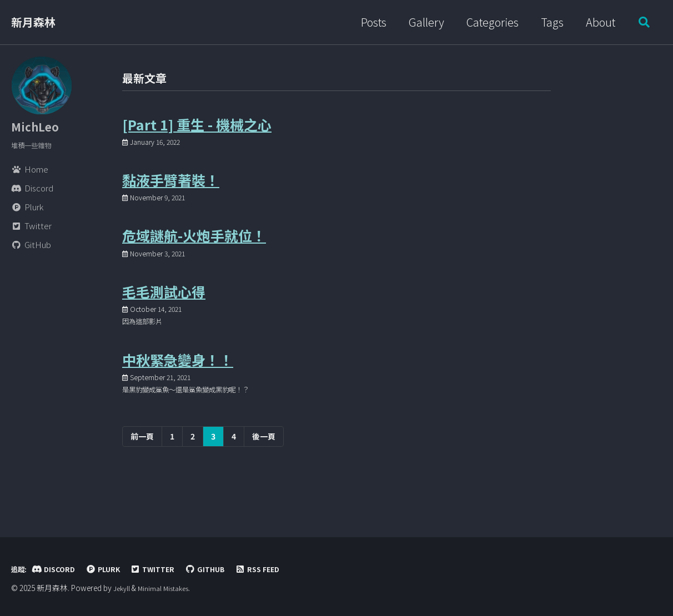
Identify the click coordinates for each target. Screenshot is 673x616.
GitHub (226, 569)
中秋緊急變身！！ (178, 388)
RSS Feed (284, 569)
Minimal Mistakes (168, 588)
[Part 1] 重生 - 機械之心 (197, 129)
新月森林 (33, 22)
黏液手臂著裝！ (171, 190)
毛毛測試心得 (164, 312)
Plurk (114, 569)
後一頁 (264, 469)
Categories (488, 22)
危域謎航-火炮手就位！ (194, 251)
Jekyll (123, 588)
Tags (548, 22)
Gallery (422, 22)
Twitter (169, 569)
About (596, 22)
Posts (369, 22)
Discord (59, 569)
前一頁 (142, 469)
